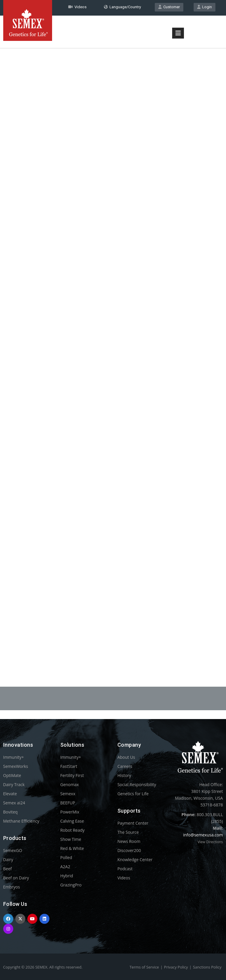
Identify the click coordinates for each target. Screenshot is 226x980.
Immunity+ (14, 757)
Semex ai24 (14, 803)
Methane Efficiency (21, 821)
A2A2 (65, 867)
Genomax (70, 785)
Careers (125, 766)
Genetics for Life (133, 794)
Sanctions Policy (207, 967)
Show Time (71, 839)
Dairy (8, 860)
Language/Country (122, 7)
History (124, 775)
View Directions (210, 842)
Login (205, 7)
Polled (66, 857)
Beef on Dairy (16, 878)
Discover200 (129, 850)
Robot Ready (73, 830)
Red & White (72, 848)
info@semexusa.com (203, 835)
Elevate (10, 794)
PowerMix (70, 812)
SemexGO (13, 850)
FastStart (69, 766)
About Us (126, 757)
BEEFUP (68, 803)
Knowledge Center (135, 860)
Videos (124, 878)
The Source (128, 832)
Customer (169, 7)
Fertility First (72, 775)
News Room (129, 841)
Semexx (68, 794)
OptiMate (12, 775)
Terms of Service (144, 967)
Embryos (12, 887)
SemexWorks (16, 766)
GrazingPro (71, 885)
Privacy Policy (176, 967)
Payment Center (133, 823)
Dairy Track (14, 785)
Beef (8, 869)
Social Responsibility (137, 785)
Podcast (125, 869)
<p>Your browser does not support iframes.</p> (113, 355)
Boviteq (10, 812)
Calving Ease (72, 821)
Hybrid (67, 876)
